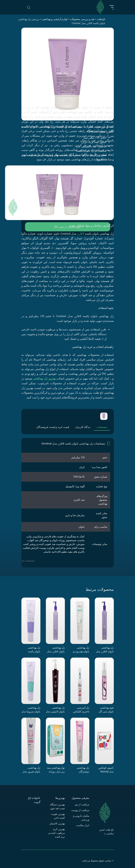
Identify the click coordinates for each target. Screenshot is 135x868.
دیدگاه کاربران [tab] (83, 427)
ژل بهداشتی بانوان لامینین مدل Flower (55, 710)
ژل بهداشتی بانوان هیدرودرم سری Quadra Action (81, 650)
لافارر (81, 234)
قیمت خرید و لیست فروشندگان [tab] (53, 427)
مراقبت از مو (82, 805)
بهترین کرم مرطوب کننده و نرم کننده (57, 833)
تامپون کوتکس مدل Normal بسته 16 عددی (106, 770)
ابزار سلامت (83, 825)
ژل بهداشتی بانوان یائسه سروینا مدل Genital (34, 650)
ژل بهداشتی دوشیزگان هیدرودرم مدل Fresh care (82, 770)
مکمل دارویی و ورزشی (81, 818)
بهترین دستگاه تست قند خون (57, 806)
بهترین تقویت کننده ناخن (58, 816)
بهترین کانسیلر (57, 823)
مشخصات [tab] (102, 427)
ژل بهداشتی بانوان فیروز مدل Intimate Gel (31, 770)
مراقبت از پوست (80, 810)
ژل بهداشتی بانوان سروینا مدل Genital (31, 710)
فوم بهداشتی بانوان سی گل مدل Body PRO (105, 710)
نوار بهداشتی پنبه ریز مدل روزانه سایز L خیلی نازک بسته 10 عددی (56, 770)
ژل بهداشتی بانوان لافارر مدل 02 (105, 650)
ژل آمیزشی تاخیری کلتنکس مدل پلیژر (81, 710)
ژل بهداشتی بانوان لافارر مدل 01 (56, 650)
